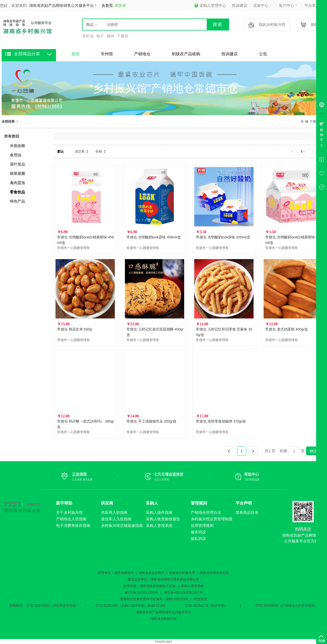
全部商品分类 (27, 54)
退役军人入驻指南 (116, 519)
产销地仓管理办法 (206, 512)
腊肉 (110, 36)
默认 (61, 151)
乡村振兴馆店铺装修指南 (122, 525)
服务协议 (198, 532)
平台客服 (314, 5)
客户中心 (288, 5)
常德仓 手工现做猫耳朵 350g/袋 (151, 421)
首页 (75, 54)
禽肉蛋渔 (17, 183)
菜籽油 (88, 36)
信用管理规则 (202, 525)
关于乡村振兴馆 (69, 512)
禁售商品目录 (247, 512)
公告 (263, 54)
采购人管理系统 (159, 525)
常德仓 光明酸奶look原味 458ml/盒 (154, 237)
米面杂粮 (17, 146)
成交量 (80, 151)
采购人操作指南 (159, 512)
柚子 (100, 36)
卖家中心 (262, 5)
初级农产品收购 (186, 54)
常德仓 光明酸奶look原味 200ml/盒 (223, 237)
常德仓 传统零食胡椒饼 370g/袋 (221, 421)
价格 (99, 151)
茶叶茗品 (17, 164)
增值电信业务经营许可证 (138, 599)
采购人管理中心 (210, 5)
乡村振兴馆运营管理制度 (212, 519)
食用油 (16, 155)
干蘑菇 (123, 36)
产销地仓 (142, 54)
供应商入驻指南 (114, 512)
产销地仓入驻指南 (71, 519)
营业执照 (200, 599)
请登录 (120, 5)
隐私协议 (198, 539)
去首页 (107, 5)
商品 (90, 25)
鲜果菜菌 (17, 174)
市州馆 (107, 54)
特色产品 (17, 201)
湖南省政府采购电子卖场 (158, 586)
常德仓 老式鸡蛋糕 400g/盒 (287, 329)
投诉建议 (240, 5)
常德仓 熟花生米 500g (74, 329)
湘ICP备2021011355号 (141, 593)
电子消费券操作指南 (73, 525)
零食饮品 (17, 192)
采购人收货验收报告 (163, 519)
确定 (313, 451)
